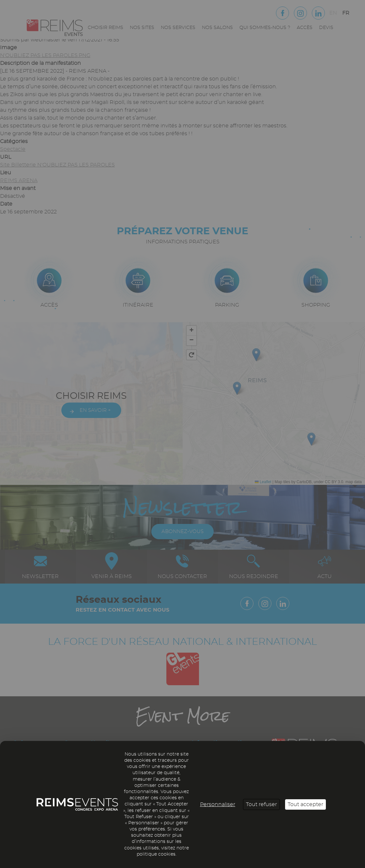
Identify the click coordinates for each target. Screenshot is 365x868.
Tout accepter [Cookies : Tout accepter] (305, 804)
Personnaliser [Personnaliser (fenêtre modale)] (218, 804)
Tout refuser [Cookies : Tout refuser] (261, 804)
